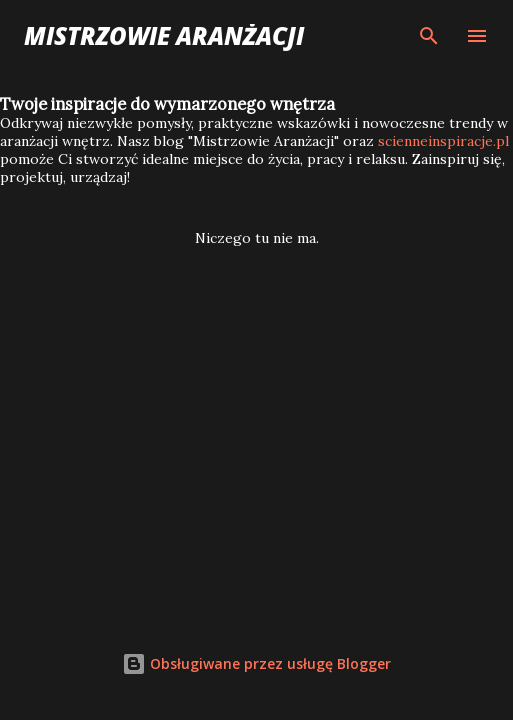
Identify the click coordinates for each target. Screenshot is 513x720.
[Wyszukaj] (429, 36)
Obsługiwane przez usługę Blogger (256, 663)
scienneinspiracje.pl (443, 141)
